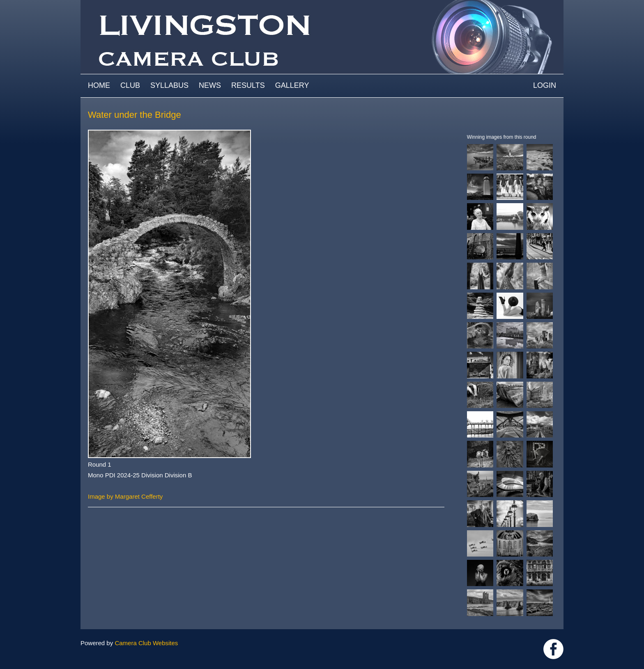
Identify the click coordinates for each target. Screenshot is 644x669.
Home (99, 85)
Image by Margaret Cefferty (125, 496)
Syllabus (169, 85)
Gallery (292, 85)
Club (130, 85)
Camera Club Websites (146, 643)
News (210, 85)
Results (248, 85)
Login (545, 85)
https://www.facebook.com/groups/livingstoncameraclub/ (553, 649)
